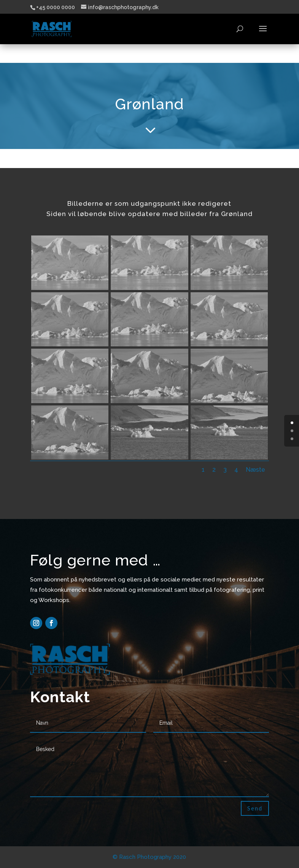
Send (255, 808)
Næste (255, 470)
